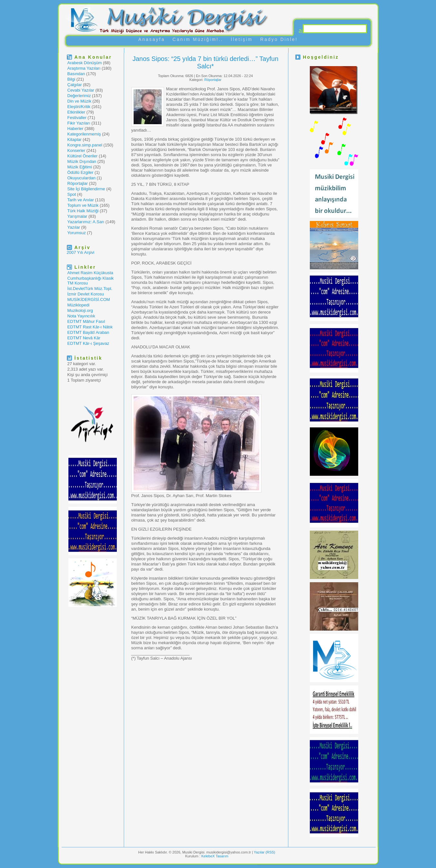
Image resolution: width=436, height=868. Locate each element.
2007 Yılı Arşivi (81, 252)
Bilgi (71, 79)
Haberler (76, 129)
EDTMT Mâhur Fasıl (86, 321)
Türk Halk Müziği (83, 211)
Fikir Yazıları (79, 123)
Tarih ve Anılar (81, 200)
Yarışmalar (77, 216)
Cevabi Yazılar (81, 90)
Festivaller (77, 118)
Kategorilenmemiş (84, 134)
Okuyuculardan (81, 178)
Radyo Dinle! (279, 39)
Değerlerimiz (79, 96)
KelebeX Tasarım (215, 856)
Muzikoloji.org (80, 310)
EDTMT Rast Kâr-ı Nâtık (90, 327)
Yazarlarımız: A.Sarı (86, 222)
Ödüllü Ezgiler (81, 172)
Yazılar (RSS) (264, 852)
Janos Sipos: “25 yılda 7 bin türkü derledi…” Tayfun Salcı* (205, 62)
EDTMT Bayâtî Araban (88, 332)
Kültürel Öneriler (83, 156)
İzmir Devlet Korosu (86, 294)
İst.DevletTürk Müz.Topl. (90, 289)
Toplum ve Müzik (83, 205)
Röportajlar (78, 183)
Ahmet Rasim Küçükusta (90, 273)
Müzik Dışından (82, 161)
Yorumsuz (77, 233)
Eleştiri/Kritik (79, 107)
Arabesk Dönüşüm (85, 63)
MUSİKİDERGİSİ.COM (89, 299)
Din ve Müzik (79, 101)
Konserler (76, 150)
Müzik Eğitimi (80, 167)
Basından (76, 74)
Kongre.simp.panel (85, 145)
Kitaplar (75, 140)
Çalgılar (75, 85)
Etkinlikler (76, 112)
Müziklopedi (79, 305)
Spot (72, 194)
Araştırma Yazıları (84, 68)
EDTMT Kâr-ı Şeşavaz (88, 343)
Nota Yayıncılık (81, 316)
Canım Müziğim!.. (198, 39)
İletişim (242, 39)
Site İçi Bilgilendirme (86, 189)
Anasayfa (152, 39)
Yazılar (74, 227)
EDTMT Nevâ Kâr (84, 338)
